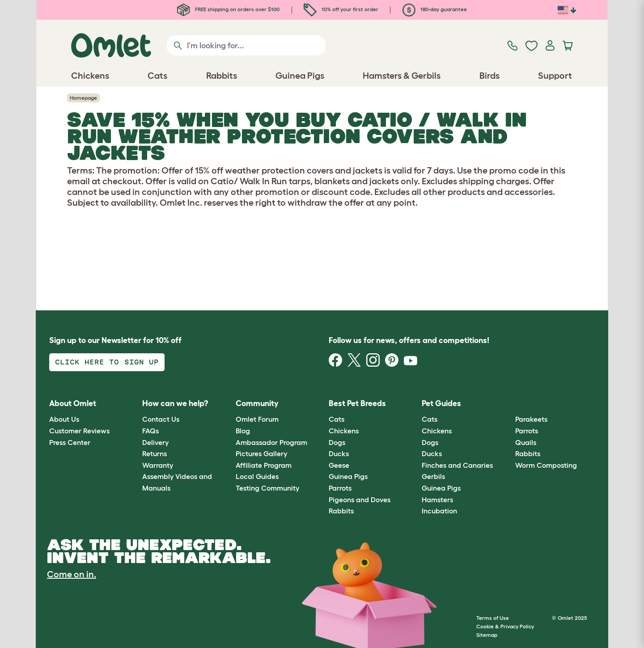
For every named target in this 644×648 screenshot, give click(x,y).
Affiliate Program (264, 465)
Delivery (155, 442)
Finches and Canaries (457, 465)
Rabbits (341, 511)
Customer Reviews (79, 431)
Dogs (337, 442)
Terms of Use (493, 618)
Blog (243, 431)
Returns (155, 453)
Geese (339, 465)
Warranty (158, 465)
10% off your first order (341, 9)
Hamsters (437, 500)
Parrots (340, 488)
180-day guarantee (435, 9)
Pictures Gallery (261, 453)
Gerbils (433, 476)
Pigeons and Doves (360, 500)
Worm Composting (546, 465)
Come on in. (72, 574)
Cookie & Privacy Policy (505, 626)
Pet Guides (441, 403)
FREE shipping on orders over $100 (228, 9)
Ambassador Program (271, 442)
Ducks (339, 453)
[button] (508, 404)
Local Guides (257, 476)
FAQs (150, 431)
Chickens (344, 431)
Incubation (439, 511)
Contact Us (161, 419)
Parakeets (531, 419)
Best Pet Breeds (357, 403)
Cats (337, 419)
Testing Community (267, 488)
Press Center (70, 442)
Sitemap (487, 635)
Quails (526, 442)
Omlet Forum (257, 419)
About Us (64, 419)
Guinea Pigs (348, 476)
